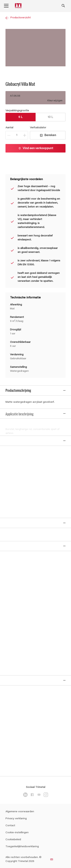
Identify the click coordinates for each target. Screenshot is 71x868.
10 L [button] (50, 117)
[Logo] (19, 6)
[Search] (63, 6)
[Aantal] (17, 135)
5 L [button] (20, 117)
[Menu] (6, 6)
